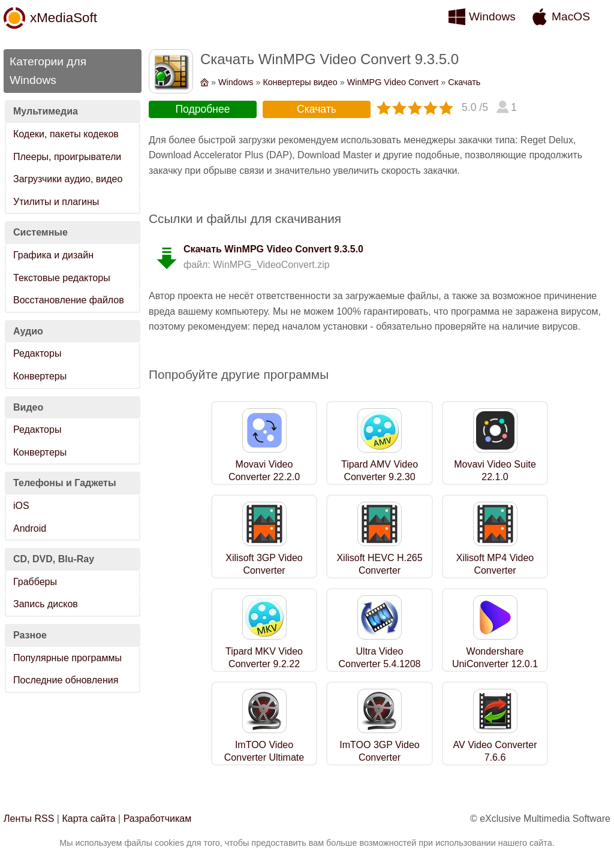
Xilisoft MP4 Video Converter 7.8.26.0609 (495, 570)
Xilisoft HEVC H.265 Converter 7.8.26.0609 (379, 570)
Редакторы (37, 353)
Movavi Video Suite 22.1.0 (495, 471)
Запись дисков (46, 604)
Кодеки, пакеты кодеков (66, 134)
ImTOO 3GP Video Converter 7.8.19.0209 (379, 757)
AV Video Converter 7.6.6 (495, 751)
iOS (21, 506)
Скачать (464, 82)
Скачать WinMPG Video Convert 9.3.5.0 (273, 249)
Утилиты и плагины (56, 202)
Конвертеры (40, 376)
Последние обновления (66, 680)
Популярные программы (67, 658)
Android (30, 528)
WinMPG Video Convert (393, 82)
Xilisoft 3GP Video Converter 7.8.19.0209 (264, 570)
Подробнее (202, 109)
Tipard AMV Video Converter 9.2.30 (380, 471)
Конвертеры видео (300, 82)
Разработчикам (158, 819)
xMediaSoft (64, 18)
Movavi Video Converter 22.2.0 (264, 471)
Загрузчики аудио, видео (68, 179)
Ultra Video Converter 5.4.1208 (380, 658)
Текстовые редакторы (62, 278)
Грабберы (35, 582)
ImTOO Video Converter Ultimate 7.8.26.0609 (264, 757)
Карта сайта (88, 819)
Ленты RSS (29, 819)
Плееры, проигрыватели (67, 157)
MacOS (571, 16)
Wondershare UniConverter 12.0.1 (495, 658)
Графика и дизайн (53, 255)
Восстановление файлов (69, 300)
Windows (492, 16)
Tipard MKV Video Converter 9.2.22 (264, 658)
